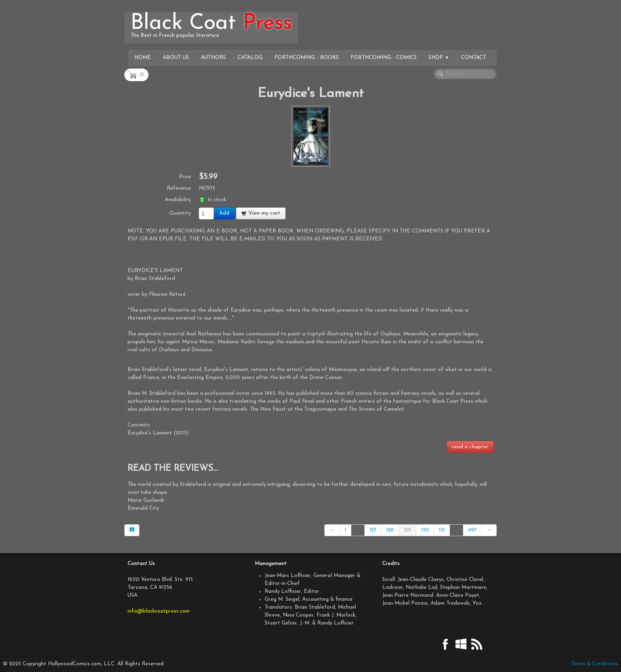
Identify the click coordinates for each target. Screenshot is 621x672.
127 (373, 530)
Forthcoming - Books (307, 58)
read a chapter (470, 447)
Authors (213, 58)
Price (185, 177)
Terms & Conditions (594, 664)
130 (425, 530)
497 (472, 530)
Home (143, 58)
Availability (178, 200)
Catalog (250, 58)
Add (224, 213)
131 (442, 530)
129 (407, 530)
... (358, 530)
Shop (439, 58)
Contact (473, 58)
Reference (179, 188)
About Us (176, 58)
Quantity (180, 213)
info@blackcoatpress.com (159, 611)
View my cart (261, 213)
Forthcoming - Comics (384, 58)
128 (390, 530)
